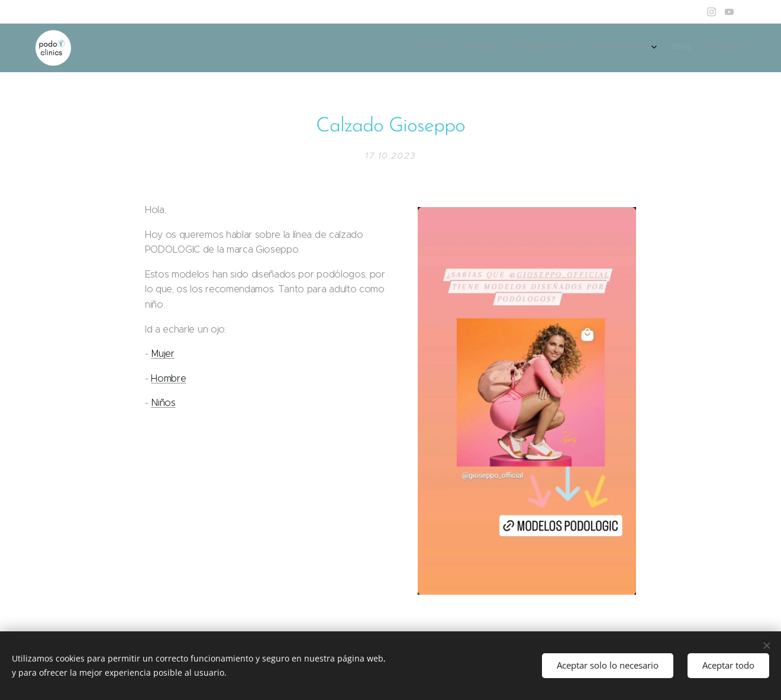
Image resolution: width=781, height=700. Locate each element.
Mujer (162, 354)
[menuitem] (648, 48)
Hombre (168, 378)
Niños (163, 403)
